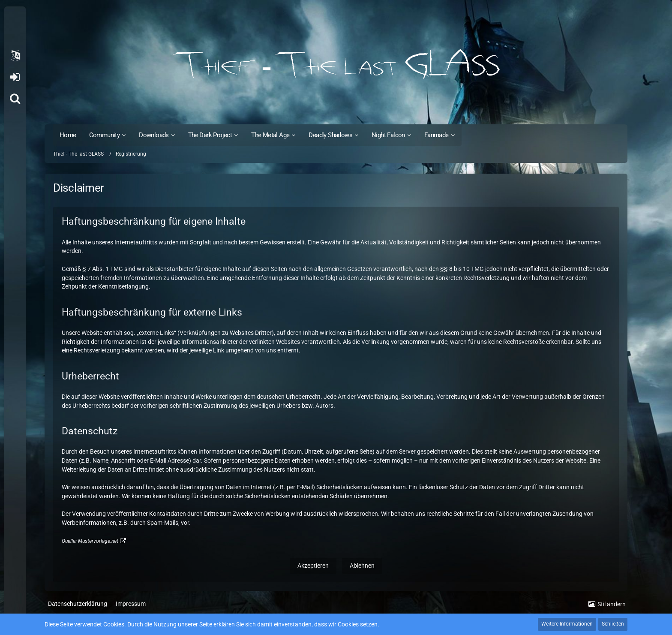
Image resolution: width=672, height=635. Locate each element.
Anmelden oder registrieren (15, 77)
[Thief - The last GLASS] (336, 64)
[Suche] (15, 99)
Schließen (613, 624)
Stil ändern (612, 604)
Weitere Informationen (567, 624)
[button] (15, 56)
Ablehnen (362, 566)
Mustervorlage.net (98, 541)
